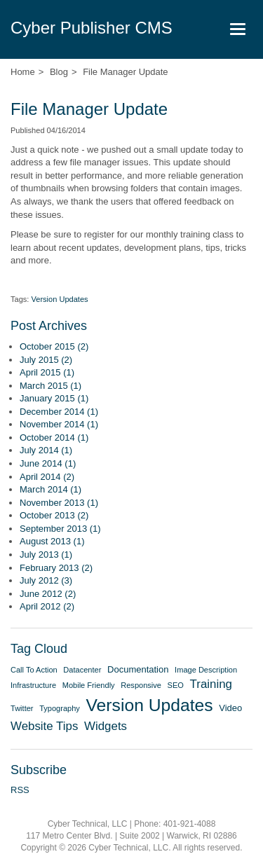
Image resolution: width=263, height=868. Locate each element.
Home (23, 72)
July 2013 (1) (46, 554)
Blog (59, 72)
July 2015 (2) (46, 360)
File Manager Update (125, 72)
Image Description (206, 670)
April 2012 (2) (47, 606)
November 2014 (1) (59, 424)
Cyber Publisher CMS (92, 28)
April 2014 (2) (47, 477)
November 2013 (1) (59, 503)
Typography (60, 708)
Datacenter (82, 670)
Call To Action (34, 670)
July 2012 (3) (46, 580)
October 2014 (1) (54, 438)
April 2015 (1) (47, 372)
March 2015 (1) (50, 386)
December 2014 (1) (59, 412)
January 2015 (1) (54, 398)
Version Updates (59, 299)
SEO (176, 685)
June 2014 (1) (48, 463)
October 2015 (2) (54, 346)
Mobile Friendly (89, 685)
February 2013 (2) (56, 568)
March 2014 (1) (50, 489)
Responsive (141, 685)
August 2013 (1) (52, 541)
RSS (20, 790)
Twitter (22, 708)
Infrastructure (33, 685)
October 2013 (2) (54, 515)
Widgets (106, 726)
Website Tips (44, 726)
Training (211, 684)
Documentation (138, 669)
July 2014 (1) (46, 450)
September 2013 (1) (60, 529)
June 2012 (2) (48, 594)
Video (230, 708)
